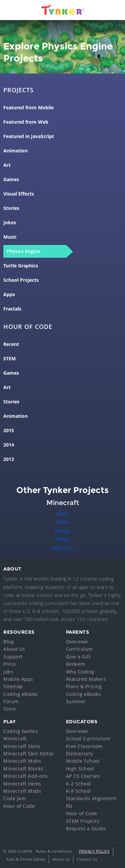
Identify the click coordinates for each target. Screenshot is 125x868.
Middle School (83, 761)
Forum (11, 701)
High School (80, 769)
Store (10, 709)
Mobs (63, 539)
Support (13, 657)
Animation (15, 151)
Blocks (63, 531)
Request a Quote (86, 828)
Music (10, 237)
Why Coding (80, 672)
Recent (11, 344)
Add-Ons (62, 548)
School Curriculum (88, 738)
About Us (14, 649)
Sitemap (13, 686)
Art (7, 165)
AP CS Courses (83, 776)
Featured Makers (86, 679)
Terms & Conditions (54, 851)
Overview (77, 642)
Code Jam (14, 798)
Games (11, 179)
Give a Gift (78, 657)
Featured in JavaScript (29, 136)
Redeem (76, 664)
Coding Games (20, 731)
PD (69, 806)
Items (63, 522)
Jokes (10, 223)
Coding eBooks (21, 694)
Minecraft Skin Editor (29, 754)
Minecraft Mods (22, 791)
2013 (9, 459)
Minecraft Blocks (23, 769)
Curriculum (79, 649)
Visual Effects (19, 194)
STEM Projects (83, 821)
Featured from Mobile (28, 108)
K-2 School (78, 784)
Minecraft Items (22, 784)
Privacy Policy (94, 851)
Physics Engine (23, 251)
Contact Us (87, 859)
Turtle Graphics (21, 266)
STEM (9, 359)
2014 (9, 445)
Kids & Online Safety (26, 859)
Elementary (79, 754)
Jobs (8, 672)
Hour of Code (19, 806)
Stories (11, 208)
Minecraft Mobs (22, 761)
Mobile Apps (18, 679)
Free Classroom (84, 746)
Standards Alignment (91, 798)
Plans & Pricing (84, 686)
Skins (62, 514)
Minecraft (15, 738)
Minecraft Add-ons (26, 776)
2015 (9, 430)
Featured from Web (26, 122)
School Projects (21, 280)
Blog (8, 642)
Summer (76, 701)
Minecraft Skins (22, 746)
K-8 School (78, 791)
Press (10, 664)
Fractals (12, 309)
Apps (9, 294)
